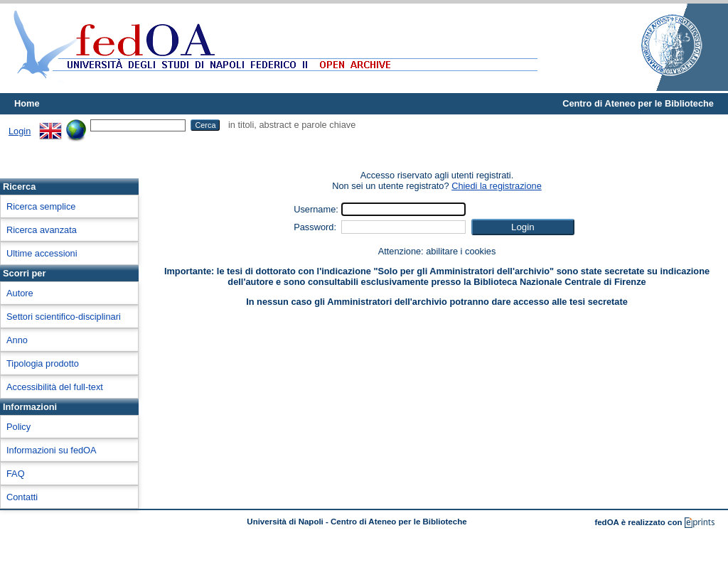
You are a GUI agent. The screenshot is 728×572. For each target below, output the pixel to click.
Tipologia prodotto (43, 363)
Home (27, 103)
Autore (20, 293)
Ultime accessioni (42, 253)
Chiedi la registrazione (497, 186)
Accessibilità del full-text (55, 387)
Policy (18, 427)
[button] (523, 227)
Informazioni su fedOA (52, 450)
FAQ (16, 474)
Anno (17, 340)
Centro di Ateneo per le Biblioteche (638, 103)
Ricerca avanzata (42, 230)
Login (20, 131)
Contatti (22, 497)
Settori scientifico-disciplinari (64, 317)
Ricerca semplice (41, 206)
